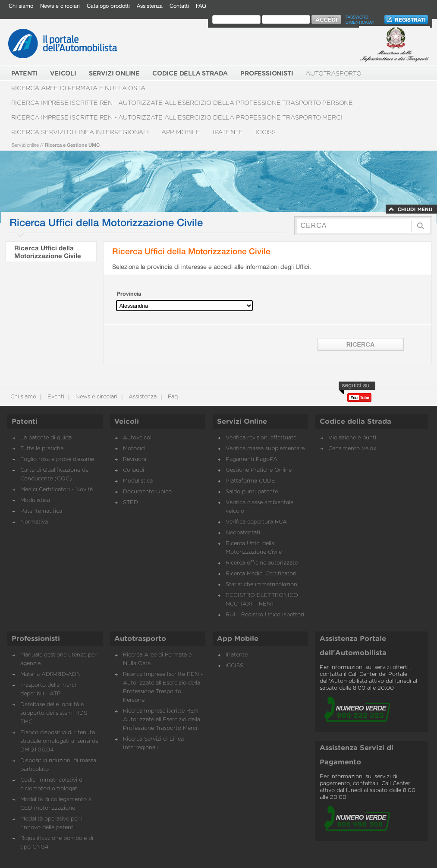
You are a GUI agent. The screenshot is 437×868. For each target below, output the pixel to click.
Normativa (34, 522)
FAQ (201, 6)
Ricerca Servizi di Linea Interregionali (80, 132)
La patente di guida (46, 438)
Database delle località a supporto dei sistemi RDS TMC (54, 713)
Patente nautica (41, 511)
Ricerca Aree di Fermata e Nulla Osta (78, 88)
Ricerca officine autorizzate (262, 563)
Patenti (25, 422)
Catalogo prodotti (108, 6)
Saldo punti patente (252, 492)
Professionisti (36, 639)
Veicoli (127, 422)
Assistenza (150, 6)
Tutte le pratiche (42, 449)
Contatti (179, 6)
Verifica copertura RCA (256, 522)
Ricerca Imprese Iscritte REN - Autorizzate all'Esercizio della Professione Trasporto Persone (182, 103)
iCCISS (266, 132)
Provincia (129, 294)
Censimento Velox (352, 449)
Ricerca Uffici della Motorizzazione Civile (48, 252)
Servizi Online (242, 422)
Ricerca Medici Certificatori (261, 574)
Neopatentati (243, 533)
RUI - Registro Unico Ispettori (265, 615)
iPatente (228, 132)
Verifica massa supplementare (265, 449)
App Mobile (181, 132)
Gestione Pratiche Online (259, 470)
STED (130, 503)
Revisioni (135, 459)
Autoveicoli (138, 438)
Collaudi (134, 470)
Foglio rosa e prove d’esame (57, 459)
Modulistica (35, 500)
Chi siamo (21, 6)
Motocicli (135, 449)
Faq (172, 397)
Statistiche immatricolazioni (262, 585)
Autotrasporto (333, 74)
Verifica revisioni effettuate (261, 438)
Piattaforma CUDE (250, 481)
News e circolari (60, 6)
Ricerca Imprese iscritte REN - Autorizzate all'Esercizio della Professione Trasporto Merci (177, 118)
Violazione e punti (352, 438)
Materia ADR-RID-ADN (50, 674)
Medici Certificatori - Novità (57, 490)
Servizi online (25, 145)
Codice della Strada (355, 422)
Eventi (55, 397)
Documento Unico (147, 492)
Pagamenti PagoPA (252, 459)
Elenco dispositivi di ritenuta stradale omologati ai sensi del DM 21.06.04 (60, 741)
